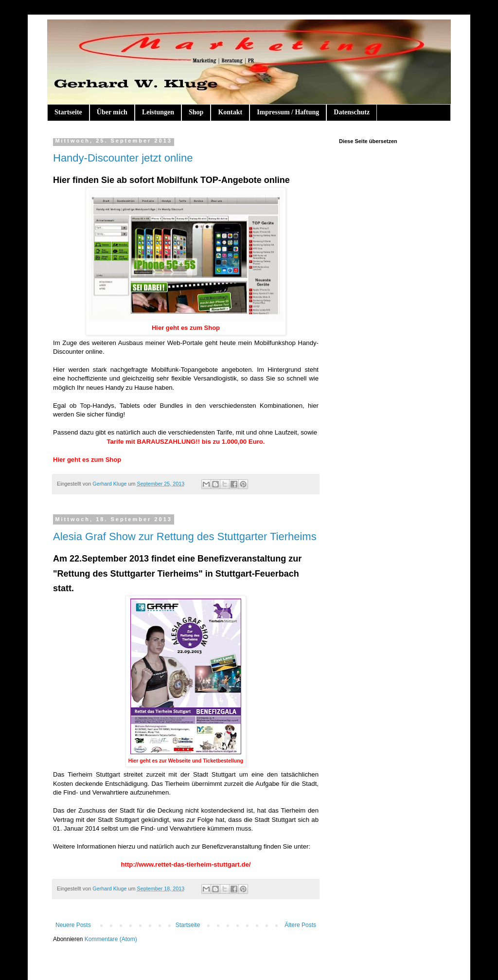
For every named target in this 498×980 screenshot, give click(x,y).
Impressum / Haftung (288, 112)
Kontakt (230, 112)
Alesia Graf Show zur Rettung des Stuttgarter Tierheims (185, 536)
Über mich (112, 112)
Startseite (68, 112)
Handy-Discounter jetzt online (123, 158)
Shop (196, 112)
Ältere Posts (300, 925)
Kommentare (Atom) (111, 939)
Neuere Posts (73, 925)
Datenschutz (352, 112)
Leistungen (158, 112)
